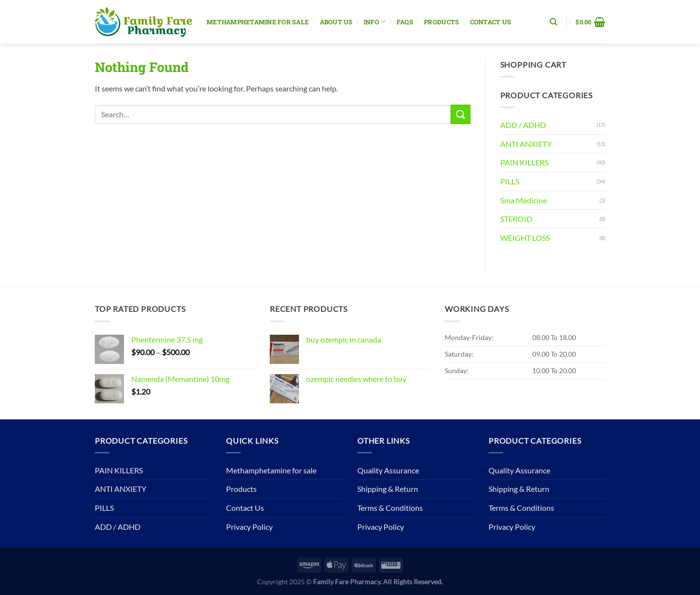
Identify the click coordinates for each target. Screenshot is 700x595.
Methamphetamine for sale (258, 22)
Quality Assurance (388, 470)
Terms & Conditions (390, 508)
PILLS (510, 181)
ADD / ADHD (523, 125)
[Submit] (460, 114)
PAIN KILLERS (524, 162)
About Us (336, 22)
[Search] (553, 22)
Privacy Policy (249, 527)
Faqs (405, 22)
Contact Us (491, 22)
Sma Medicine (524, 200)
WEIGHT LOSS (525, 238)
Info (375, 22)
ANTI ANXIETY (526, 144)
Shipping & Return (388, 489)
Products (441, 22)
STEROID (516, 219)
